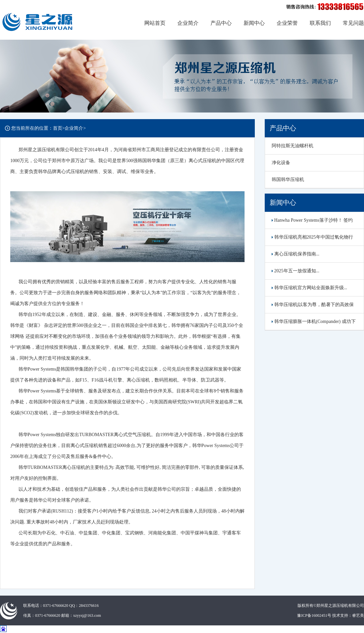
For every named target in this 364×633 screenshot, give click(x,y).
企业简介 (188, 23)
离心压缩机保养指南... (296, 254)
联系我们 (320, 23)
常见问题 (353, 23)
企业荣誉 (287, 23)
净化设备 (281, 163)
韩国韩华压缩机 (288, 180)
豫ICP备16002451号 (314, 615)
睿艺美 (358, 615)
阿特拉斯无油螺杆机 (293, 146)
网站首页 (155, 23)
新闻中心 (254, 23)
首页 (58, 128)
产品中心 (221, 23)
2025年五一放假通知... (296, 271)
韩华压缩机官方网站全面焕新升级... (309, 288)
